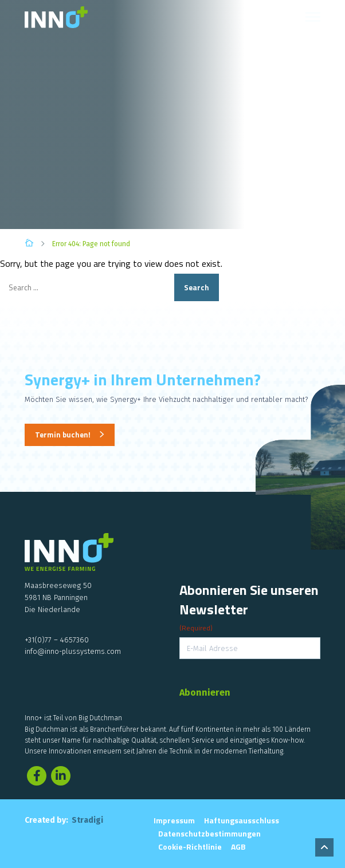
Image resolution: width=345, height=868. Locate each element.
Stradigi (87, 820)
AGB (238, 847)
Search (197, 287)
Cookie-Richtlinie (190, 847)
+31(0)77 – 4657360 (57, 640)
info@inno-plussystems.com (73, 651)
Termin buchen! (63, 435)
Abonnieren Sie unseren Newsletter (249, 606)
